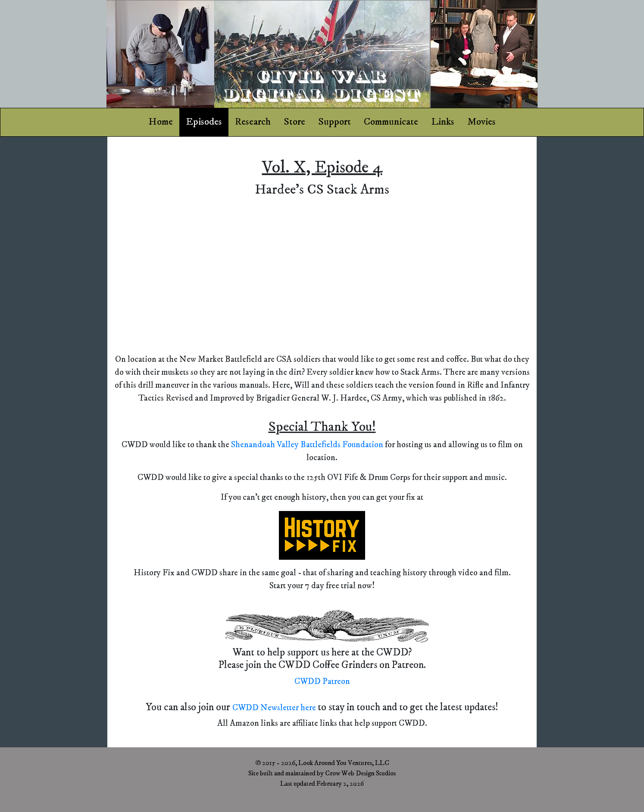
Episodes (204, 122)
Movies (481, 122)
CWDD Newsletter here (275, 708)
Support (335, 122)
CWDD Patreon (322, 682)
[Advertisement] (54, 275)
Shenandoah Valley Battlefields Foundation (308, 445)
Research (253, 122)
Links (443, 122)
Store (294, 122)
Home (161, 122)
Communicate (391, 122)
